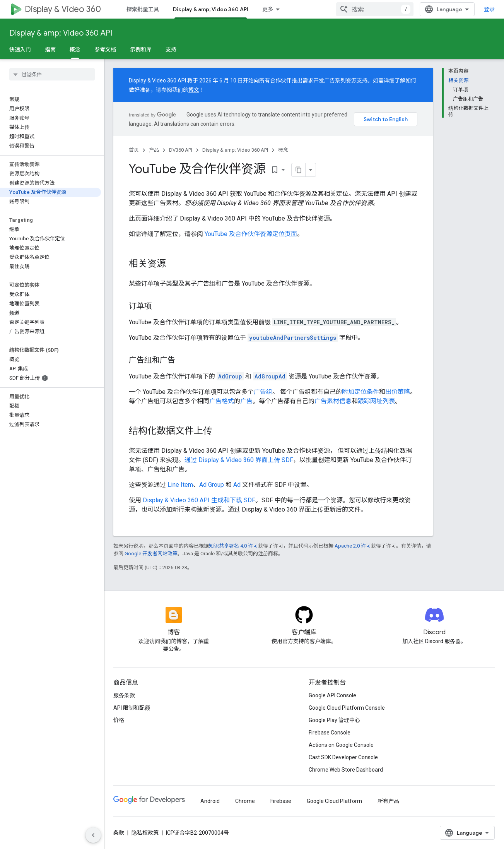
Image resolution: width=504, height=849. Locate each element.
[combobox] (375, 9)
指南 (50, 50)
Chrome (245, 801)
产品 (154, 150)
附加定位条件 (360, 392)
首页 (134, 150)
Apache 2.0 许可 (353, 546)
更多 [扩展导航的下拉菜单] (268, 9)
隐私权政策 (145, 833)
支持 (171, 50)
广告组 (263, 392)
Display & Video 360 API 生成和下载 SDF (199, 500)
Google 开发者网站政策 (151, 554)
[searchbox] (52, 74)
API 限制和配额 (132, 708)
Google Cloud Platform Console (347, 708)
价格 (119, 720)
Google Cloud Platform (334, 801)
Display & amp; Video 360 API (61, 33)
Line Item (180, 485)
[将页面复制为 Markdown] (299, 170)
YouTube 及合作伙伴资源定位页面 (251, 234)
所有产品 (388, 801)
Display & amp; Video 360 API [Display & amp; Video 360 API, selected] (211, 9)
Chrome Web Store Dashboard (346, 770)
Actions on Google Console (341, 745)
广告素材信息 (333, 401)
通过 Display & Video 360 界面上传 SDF (239, 460)
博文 (194, 90)
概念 (283, 150)
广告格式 (222, 401)
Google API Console (332, 695)
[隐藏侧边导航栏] (93, 835)
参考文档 (105, 50)
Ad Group (212, 485)
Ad (237, 485)
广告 (246, 401)
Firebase (281, 801)
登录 (489, 9)
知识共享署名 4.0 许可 (233, 546)
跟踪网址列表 (376, 401)
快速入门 (20, 50)
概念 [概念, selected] (75, 50)
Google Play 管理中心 (334, 720)
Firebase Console (330, 733)
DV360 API (181, 150)
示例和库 (141, 50)
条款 (119, 833)
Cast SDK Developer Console (343, 757)
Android (210, 801)
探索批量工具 (143, 9)
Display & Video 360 (63, 9)
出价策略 (398, 392)
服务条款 (124, 695)
